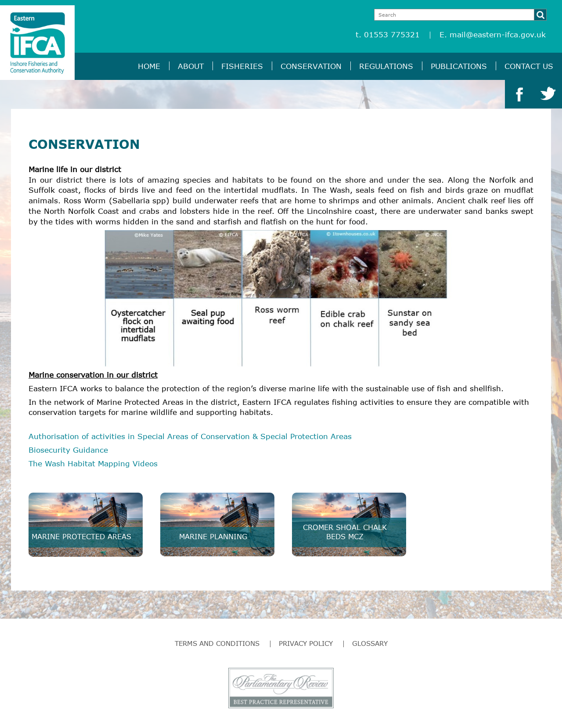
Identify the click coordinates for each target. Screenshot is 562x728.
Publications (459, 66)
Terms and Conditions (217, 643)
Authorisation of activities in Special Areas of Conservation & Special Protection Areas (190, 436)
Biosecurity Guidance (68, 450)
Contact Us (529, 66)
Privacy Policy (306, 643)
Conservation (311, 66)
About (191, 66)
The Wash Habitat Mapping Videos (93, 463)
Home (149, 66)
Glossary (370, 643)
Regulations (386, 66)
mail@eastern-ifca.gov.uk (498, 34)
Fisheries (242, 66)
